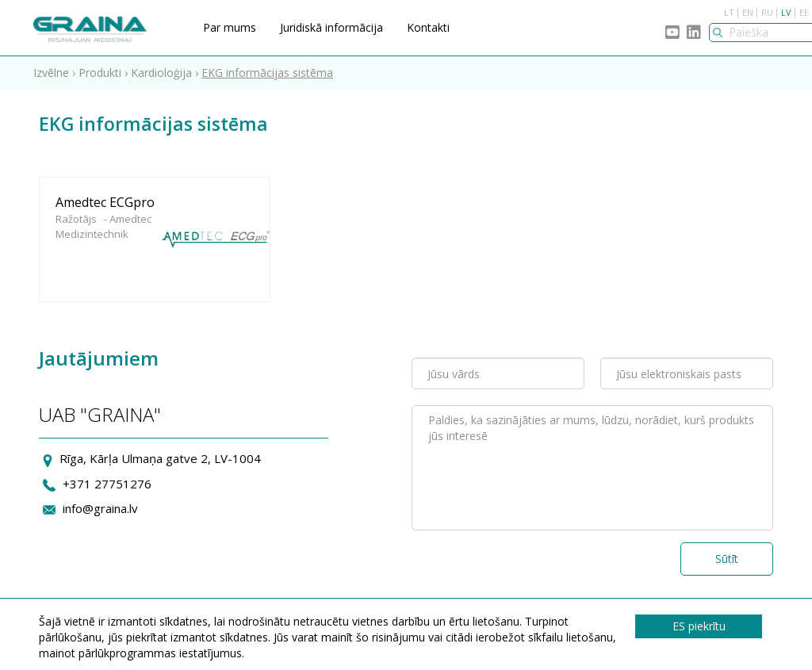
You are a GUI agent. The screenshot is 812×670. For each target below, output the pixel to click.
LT (729, 12)
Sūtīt (727, 559)
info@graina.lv (100, 508)
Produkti (100, 73)
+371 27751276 (107, 484)
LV (786, 12)
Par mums (230, 27)
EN (748, 12)
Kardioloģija (161, 73)
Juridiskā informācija (331, 27)
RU (767, 12)
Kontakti (428, 27)
